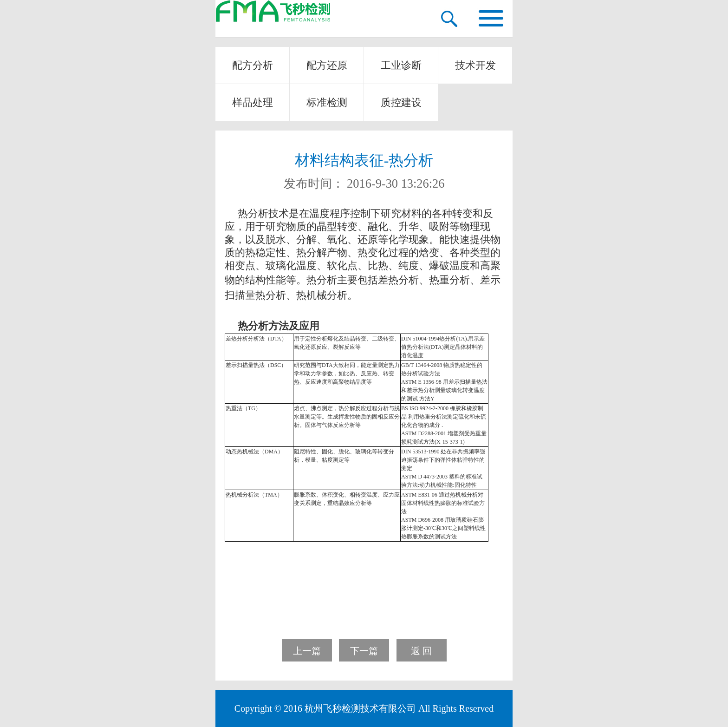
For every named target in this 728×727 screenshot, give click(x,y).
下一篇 (364, 651)
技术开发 (475, 65)
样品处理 (253, 102)
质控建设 (401, 102)
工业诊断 (401, 65)
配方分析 (253, 65)
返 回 (421, 651)
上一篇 (307, 651)
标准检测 (327, 102)
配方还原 (327, 65)
